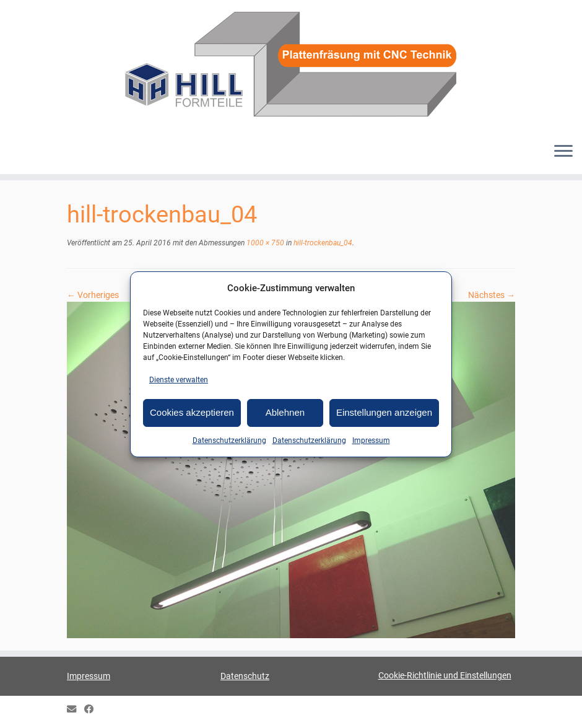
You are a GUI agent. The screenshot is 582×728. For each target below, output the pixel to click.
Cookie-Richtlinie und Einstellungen (445, 675)
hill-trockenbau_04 (322, 243)
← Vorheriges (93, 295)
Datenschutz (245, 676)
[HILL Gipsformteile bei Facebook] (93, 710)
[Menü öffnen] (563, 152)
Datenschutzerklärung (229, 441)
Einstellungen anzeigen (384, 412)
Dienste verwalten (179, 380)
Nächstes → (492, 295)
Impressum (371, 441)
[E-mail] (76, 710)
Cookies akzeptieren (192, 412)
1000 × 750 (264, 243)
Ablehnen (285, 412)
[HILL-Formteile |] (291, 66)
